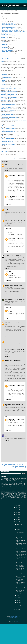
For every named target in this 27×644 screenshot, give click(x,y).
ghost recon (21, 488)
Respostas (9, 173)
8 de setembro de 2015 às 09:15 (16, 341)
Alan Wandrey (8, 435)
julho (18, 595)
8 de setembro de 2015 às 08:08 (18, 299)
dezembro (19, 524)
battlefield (10, 481)
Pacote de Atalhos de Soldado (8, 29)
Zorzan (10, 310)
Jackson (7, 285)
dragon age (23, 483)
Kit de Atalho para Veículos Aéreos (9, 30)
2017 (17, 519)
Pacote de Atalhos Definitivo (8, 25)
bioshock (18, 483)
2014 (17, 608)
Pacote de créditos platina (8, 144)
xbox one (10, 486)
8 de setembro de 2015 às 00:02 (17, 220)
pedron (7, 341)
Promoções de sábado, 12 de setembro (21, 566)
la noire (13, 494)
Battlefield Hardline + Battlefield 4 (9, 92)
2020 (17, 514)
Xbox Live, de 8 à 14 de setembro (21, 577)
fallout (25, 481)
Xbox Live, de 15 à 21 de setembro (21, 561)
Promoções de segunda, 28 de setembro (21, 538)
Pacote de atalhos (6, 103)
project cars (18, 491)
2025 (17, 506)
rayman (22, 491)
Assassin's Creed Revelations (7, 39)
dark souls (16, 485)
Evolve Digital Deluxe (5, 59)
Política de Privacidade (13, 618)
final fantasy (13, 489)
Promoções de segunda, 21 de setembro (21, 552)
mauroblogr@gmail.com (15, 617)
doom (20, 487)
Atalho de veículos (6, 107)
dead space (24, 487)
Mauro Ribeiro (12, 176)
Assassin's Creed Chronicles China (9, 89)
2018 (17, 518)
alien (20, 485)
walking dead (11, 491)
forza (13, 478)
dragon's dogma (20, 492)
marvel (16, 494)
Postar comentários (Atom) (11, 470)
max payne (12, 493)
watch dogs (20, 482)
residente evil (4, 485)
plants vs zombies (18, 493)
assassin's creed (8, 478)
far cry (6, 480)
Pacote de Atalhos (6, 53)
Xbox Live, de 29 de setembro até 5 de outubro (20, 535)
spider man (7, 498)
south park (19, 490)
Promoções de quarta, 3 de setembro (21, 585)
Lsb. (6, 256)
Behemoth (4, 74)
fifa (25, 480)
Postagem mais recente (8, 465)
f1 (5, 488)
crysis (7, 493)
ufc (9, 493)
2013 (17, 610)
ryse (25, 493)
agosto (18, 594)
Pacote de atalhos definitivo (8, 104)
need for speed (7, 489)
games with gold (19, 478)
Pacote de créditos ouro (7, 142)
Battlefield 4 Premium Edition (8, 110)
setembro (19, 530)
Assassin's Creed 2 (5, 37)
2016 (17, 521)
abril (18, 601)
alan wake (6, 491)
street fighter (13, 488)
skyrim (6, 495)
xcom (5, 487)
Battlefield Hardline (5, 100)
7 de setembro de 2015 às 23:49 (17, 165)
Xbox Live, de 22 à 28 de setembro (21, 549)
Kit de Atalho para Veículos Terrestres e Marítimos (13, 32)
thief (23, 493)
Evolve (2, 62)
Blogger (16, 621)
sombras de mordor (20, 489)
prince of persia (9, 496)
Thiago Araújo (8, 209)
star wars (12, 482)
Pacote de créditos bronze (8, 136)
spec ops (4, 496)
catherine (17, 498)
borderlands (4, 481)
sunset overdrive (15, 487)
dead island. (21, 498)
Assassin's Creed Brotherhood (8, 36)
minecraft (14, 486)
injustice (13, 483)
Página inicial (21, 465)
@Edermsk (7, 299)
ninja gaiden (8, 494)
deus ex (3, 488)
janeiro (18, 606)
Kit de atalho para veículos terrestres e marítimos (13, 120)
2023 (17, 509)
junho (18, 597)
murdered (3, 495)
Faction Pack (5, 45)
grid (23, 494)
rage (25, 494)
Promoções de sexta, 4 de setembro (21, 583)
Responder (7, 170)
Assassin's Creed (4, 35)
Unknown (7, 165)
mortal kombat (5, 482)
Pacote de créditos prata (7, 139)
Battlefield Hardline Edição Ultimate (9, 97)
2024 (17, 507)
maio (18, 599)
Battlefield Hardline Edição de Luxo (9, 94)
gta (19, 481)
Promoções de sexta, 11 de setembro (21, 569)
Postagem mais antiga (19, 467)
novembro (19, 526)
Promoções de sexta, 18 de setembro (21, 555)
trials (25, 492)
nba (7, 486)
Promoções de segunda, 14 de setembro (21, 563)
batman (14, 480)
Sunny (3, 83)
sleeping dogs (15, 496)
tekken (23, 490)
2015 (17, 523)
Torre (3, 42)
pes (16, 482)
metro (8, 492)
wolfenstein (8, 488)
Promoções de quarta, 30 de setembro (21, 532)
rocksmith (20, 494)
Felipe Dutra (8, 323)
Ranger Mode (5, 47)
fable (18, 488)
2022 (17, 511)
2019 (17, 516)
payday (21, 495)
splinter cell (15, 490)
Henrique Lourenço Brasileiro (12, 361)
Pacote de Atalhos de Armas (8, 26)
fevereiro (19, 604)
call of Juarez (21, 496)
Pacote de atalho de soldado (8, 123)
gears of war (20, 480)
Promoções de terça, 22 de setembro (21, 547)
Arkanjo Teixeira (12, 274)
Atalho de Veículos (6, 52)
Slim (3, 82)
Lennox (3, 80)
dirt (15, 491)
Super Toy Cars (4, 152)
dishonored (10, 490)
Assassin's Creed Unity (6, 86)
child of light (12, 498)
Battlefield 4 (3, 109)
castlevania (9, 487)
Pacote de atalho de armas (8, 132)
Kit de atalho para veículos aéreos (9, 117)
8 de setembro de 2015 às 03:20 (15, 256)
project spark (16, 495)
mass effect (7, 483)
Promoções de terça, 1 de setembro (21, 591)
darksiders (5, 490)
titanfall (11, 485)
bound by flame (13, 492)
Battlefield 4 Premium (7, 23)
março (18, 602)
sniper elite (3, 493)
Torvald (3, 84)
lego (22, 481)
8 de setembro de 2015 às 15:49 (17, 349)
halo (10, 480)
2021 (17, 513)
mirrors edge (11, 495)
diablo (22, 486)
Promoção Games (10, 5)
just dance (19, 486)
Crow (3, 76)
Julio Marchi (8, 404)
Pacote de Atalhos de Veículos (8, 27)
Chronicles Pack (5, 43)
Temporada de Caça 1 (6, 77)
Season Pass (4, 46)
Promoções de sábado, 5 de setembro (21, 580)
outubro (18, 528)
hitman (5, 492)
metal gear (15, 481)
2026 (17, 504)
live (2, 478)
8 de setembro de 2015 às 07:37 (16, 285)
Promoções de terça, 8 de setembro (21, 574)
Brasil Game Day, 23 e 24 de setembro (21, 544)
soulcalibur (3, 494)
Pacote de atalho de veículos (8, 129)
